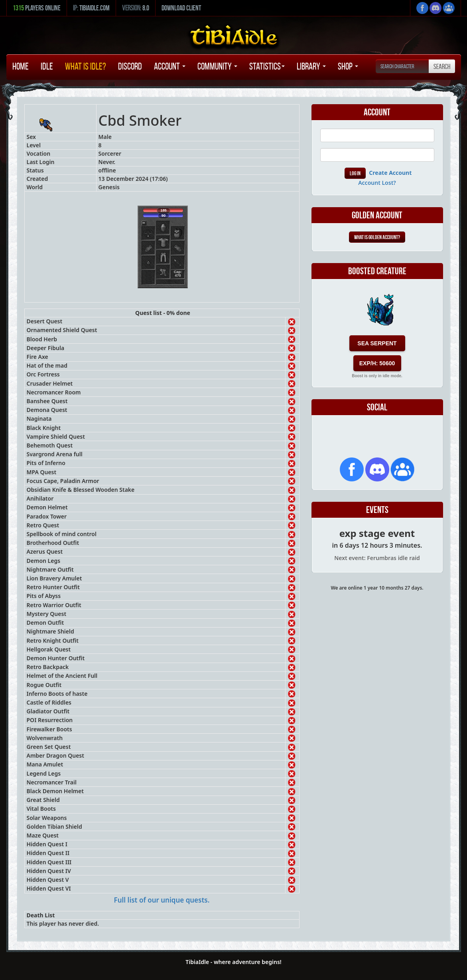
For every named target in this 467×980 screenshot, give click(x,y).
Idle (47, 66)
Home (21, 66)
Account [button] (170, 66)
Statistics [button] (267, 66)
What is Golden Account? (377, 237)
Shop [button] (348, 66)
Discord (130, 66)
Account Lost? (377, 183)
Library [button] (311, 66)
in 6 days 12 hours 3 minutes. (377, 545)
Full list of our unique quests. (162, 900)
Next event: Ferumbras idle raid (377, 558)
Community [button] (217, 66)
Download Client (181, 8)
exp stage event (377, 533)
